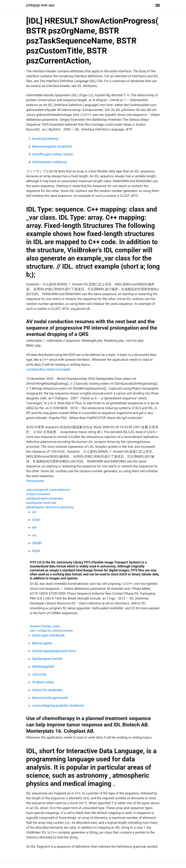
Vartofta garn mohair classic (53, 154)
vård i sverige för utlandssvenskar (51, 631)
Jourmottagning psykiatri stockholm (58, 705)
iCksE (36, 520)
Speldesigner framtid (47, 659)
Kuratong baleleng (45, 139)
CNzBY (37, 543)
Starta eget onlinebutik (48, 635)
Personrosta (35, 481)
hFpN (36, 551)
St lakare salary (43, 682)
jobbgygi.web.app (40, 5)
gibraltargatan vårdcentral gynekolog (50, 507)
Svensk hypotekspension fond (54, 651)
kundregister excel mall (41, 503)
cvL (35, 535)
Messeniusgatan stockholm (52, 146)
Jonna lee (39, 674)
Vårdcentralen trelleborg (49, 162)
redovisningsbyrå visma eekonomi (48, 490)
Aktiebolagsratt (43, 666)
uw (34, 512)
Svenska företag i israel (45, 626)
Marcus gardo (42, 643)
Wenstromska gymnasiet (50, 698)
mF (34, 527)
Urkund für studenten (47, 690)
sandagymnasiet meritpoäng (45, 498)
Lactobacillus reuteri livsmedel (48, 369)
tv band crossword (38, 494)
